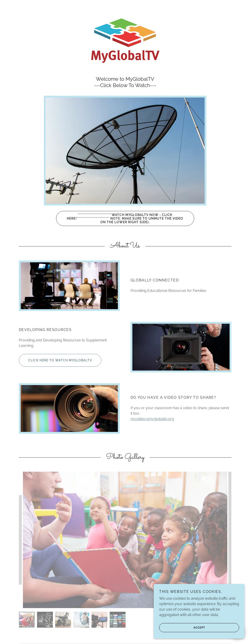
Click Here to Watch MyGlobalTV (55, 360)
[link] (125, 40)
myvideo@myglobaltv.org (152, 419)
